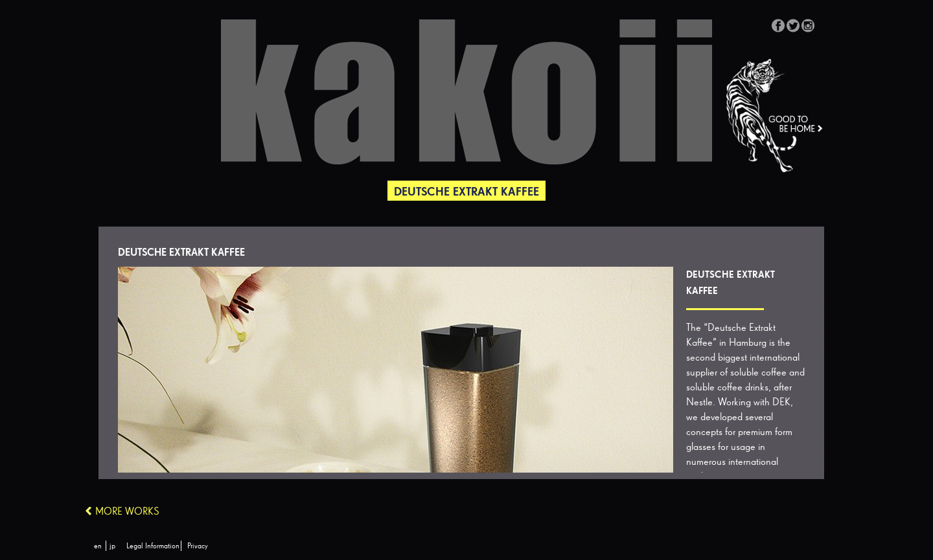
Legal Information (153, 546)
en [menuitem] (98, 546)
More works (127, 512)
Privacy (198, 546)
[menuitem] (98, 546)
